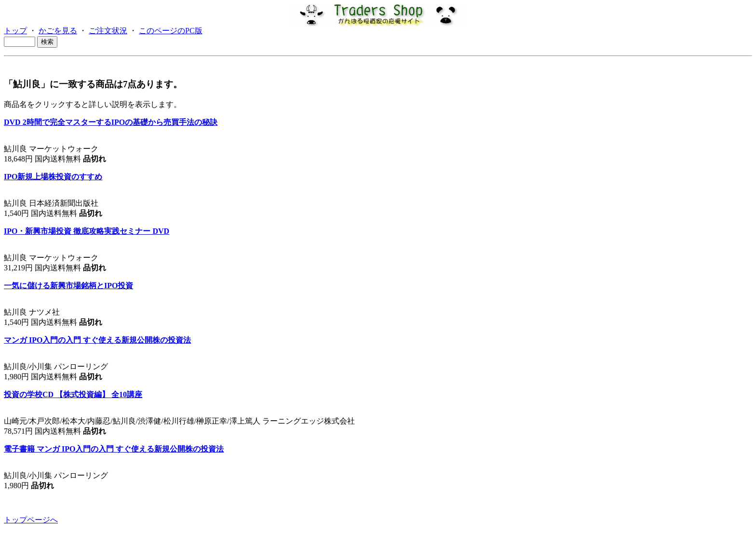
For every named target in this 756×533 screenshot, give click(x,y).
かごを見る (58, 31)
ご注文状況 (108, 31)
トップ (15, 31)
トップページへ (31, 520)
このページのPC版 (171, 31)
